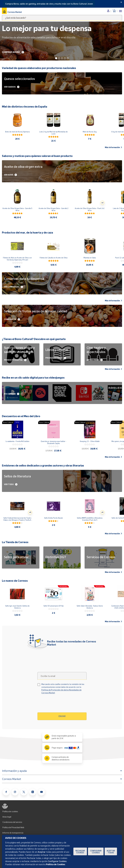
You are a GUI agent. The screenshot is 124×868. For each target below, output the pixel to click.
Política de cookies (10, 811)
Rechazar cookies (80, 852)
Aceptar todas (111, 852)
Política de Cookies (56, 864)
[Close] (121, 2)
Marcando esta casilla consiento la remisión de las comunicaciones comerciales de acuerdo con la (63, 688)
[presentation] (60, 704)
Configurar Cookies (96, 852)
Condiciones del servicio (12, 822)
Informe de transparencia (13, 833)
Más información (113, 147)
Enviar (62, 716)
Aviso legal (7, 817)
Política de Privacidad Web (13, 827)
